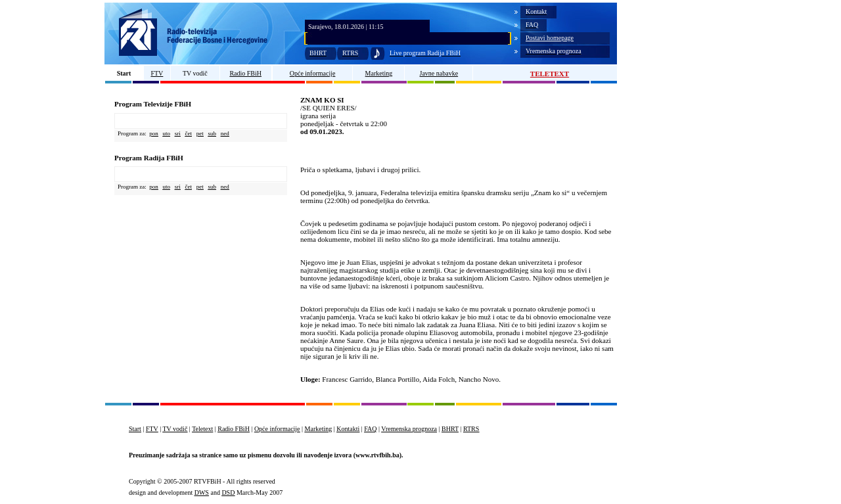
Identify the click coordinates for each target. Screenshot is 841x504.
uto (166, 133)
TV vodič (195, 73)
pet (200, 133)
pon (154, 133)
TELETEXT (550, 74)
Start (124, 73)
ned (225, 133)
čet (189, 133)
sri (178, 133)
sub (213, 133)
